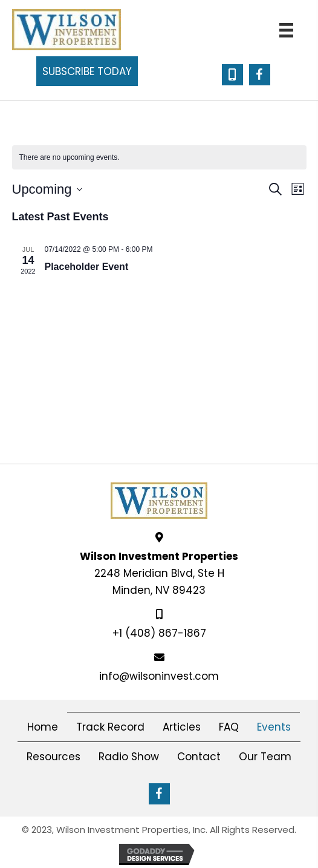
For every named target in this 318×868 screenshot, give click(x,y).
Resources (54, 757)
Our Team (265, 757)
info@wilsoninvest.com (159, 676)
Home (43, 727)
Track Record (110, 727)
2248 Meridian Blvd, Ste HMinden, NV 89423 (159, 573)
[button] (87, 71)
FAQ (229, 727)
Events (274, 727)
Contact (199, 757)
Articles (182, 727)
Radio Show (129, 757)
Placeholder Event (87, 267)
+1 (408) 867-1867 (159, 633)
